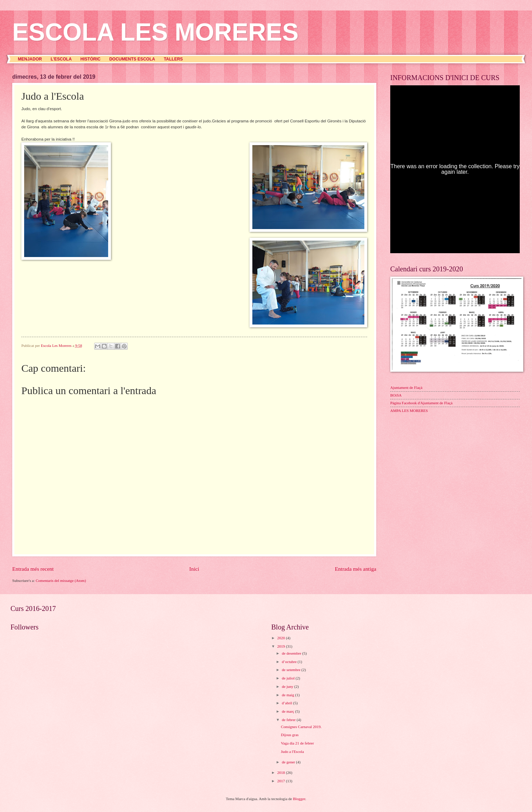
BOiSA (396, 395)
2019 (282, 646)
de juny (288, 686)
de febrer (289, 720)
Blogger (299, 799)
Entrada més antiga (356, 569)
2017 (282, 781)
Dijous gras (290, 735)
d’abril (287, 703)
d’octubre (290, 662)
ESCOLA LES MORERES (155, 32)
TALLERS (173, 59)
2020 (282, 638)
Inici (194, 569)
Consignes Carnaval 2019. (301, 727)
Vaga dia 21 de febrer (297, 743)
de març (288, 711)
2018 (282, 772)
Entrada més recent (33, 569)
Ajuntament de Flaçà (406, 387)
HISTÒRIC (90, 59)
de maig (288, 695)
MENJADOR (30, 59)
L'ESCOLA (61, 59)
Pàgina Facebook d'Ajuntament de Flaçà (421, 403)
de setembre (292, 670)
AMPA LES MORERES (409, 411)
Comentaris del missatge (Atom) (61, 580)
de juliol (289, 678)
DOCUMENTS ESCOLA (132, 59)
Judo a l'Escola (293, 752)
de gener (289, 762)
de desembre (292, 653)
